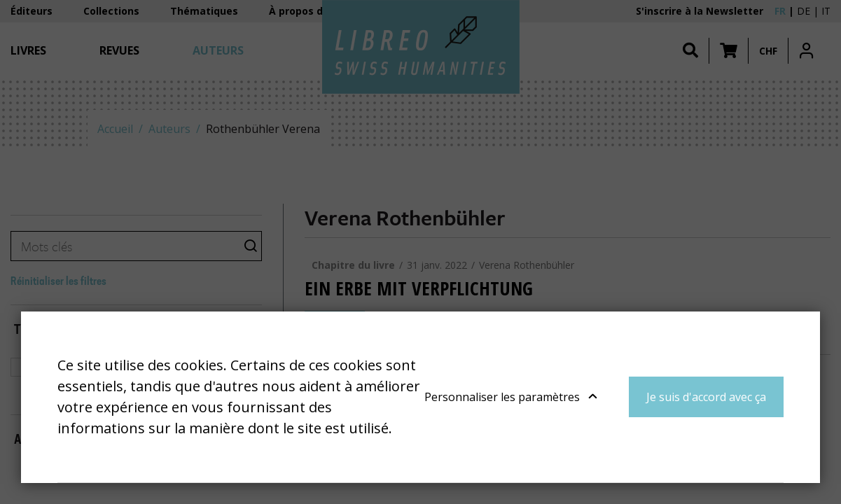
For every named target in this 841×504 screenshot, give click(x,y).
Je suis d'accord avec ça (706, 397)
